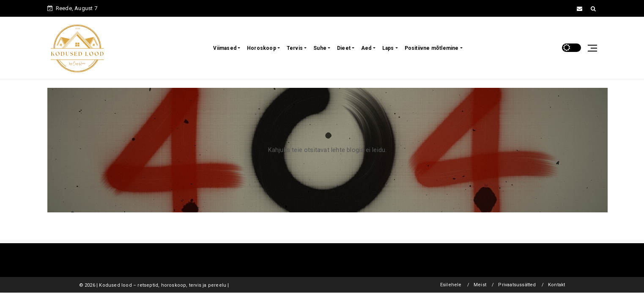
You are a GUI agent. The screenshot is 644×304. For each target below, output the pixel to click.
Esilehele (451, 285)
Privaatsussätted (517, 285)
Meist (480, 285)
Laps (388, 48)
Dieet (344, 48)
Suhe (320, 48)
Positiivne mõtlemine (432, 48)
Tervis (295, 48)
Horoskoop (262, 48)
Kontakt (556, 285)
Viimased (225, 48)
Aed (366, 48)
